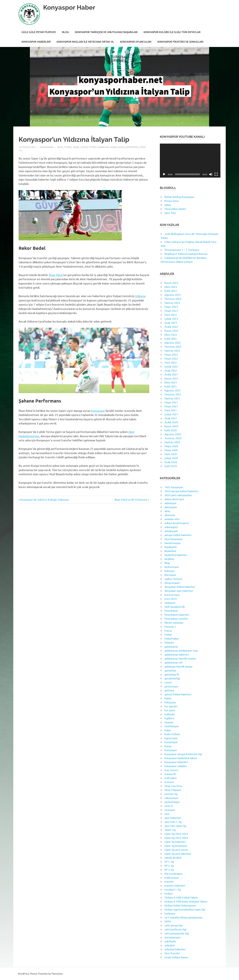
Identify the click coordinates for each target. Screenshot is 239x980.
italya (168, 730)
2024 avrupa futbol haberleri (181, 491)
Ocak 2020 (171, 462)
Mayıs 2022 (171, 354)
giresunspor (171, 686)
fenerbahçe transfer (176, 618)
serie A (169, 806)
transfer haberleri (175, 885)
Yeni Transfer (172, 953)
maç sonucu (171, 770)
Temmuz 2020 (173, 438)
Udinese (140, 296)
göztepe (169, 690)
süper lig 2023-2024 (176, 838)
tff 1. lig (169, 861)
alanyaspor (171, 507)
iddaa (168, 205)
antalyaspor (171, 531)
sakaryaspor (171, 798)
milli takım (171, 778)
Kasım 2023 (171, 283)
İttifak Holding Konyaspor (179, 197)
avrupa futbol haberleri (178, 535)
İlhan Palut (56, 275)
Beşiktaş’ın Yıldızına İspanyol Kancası (186, 254)
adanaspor (171, 503)
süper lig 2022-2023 (176, 834)
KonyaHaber (47, 147)
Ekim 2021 (171, 382)
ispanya (169, 722)
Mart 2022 (171, 362)
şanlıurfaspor (172, 802)
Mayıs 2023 (171, 307)
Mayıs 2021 (171, 402)
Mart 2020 (171, 454)
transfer (169, 881)
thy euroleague (173, 873)
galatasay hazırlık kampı (178, 666)
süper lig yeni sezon (176, 850)
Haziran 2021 (172, 398)
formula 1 (170, 626)
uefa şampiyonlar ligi (177, 933)
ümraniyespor (173, 937)
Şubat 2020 (171, 458)
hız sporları (171, 706)
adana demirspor (174, 499)
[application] (190, 161)
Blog (65, 32)
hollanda (169, 714)
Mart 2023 (171, 315)
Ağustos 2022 (173, 342)
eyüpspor (170, 603)
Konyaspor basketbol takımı (181, 758)
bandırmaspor (173, 543)
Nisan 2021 (171, 406)
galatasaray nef (173, 662)
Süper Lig (170, 830)
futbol (68, 147)
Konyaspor (132, 147)
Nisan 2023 (171, 311)
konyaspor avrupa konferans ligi (183, 754)
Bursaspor (170, 575)
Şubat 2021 (171, 414)
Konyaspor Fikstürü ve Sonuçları (180, 42)
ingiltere (169, 718)
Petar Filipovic (173, 790)
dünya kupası (172, 583)
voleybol (169, 945)
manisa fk (170, 774)
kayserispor (171, 738)
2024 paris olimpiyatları (178, 495)
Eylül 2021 (171, 386)
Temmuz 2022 (173, 346)
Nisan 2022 (171, 358)
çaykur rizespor (173, 579)
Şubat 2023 (171, 319)
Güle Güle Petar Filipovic (39, 32)
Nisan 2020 (171, 450)
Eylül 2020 (171, 430)
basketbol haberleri (176, 555)
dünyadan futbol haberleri (180, 587)
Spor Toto (170, 213)
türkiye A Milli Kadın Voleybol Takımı (186, 901)
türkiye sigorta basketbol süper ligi (185, 909)
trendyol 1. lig (173, 889)
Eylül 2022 (171, 338)
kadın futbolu (172, 734)
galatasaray (171, 646)
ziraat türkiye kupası (176, 957)
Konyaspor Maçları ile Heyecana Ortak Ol (85, 42)
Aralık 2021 (171, 374)
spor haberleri (173, 818)
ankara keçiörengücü (177, 523)
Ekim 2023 (171, 287)
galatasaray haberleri (177, 654)
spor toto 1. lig (173, 822)
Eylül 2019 (171, 466)
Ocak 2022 (171, 370)
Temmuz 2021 (173, 394)
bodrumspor (172, 567)
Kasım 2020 (171, 426)
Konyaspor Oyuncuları (136, 42)
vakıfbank (170, 941)
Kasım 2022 (171, 330)
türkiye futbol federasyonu (180, 905)
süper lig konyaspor (176, 846)
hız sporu (170, 710)
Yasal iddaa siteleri (175, 209)
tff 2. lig (169, 865)
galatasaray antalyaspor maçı (181, 650)
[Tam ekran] (216, 174)
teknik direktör (173, 857)
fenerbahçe (171, 611)
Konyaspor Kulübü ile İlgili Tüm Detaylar (172, 32)
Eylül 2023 (171, 291)
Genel (76, 147)
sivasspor (170, 810)
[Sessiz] (211, 174)
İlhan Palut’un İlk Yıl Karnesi (131, 499)
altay (167, 511)
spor (167, 814)
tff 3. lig (169, 869)
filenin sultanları (174, 622)
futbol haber (172, 638)
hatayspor (170, 702)
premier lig (171, 794)
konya (121, 147)
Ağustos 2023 (173, 295)
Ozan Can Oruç (173, 786)
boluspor (170, 571)
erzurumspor (172, 595)
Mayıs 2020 (171, 446)
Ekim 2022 (171, 334)
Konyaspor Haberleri (36, 42)
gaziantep (170, 670)
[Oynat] (164, 174)
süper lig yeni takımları (178, 854)
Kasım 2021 (171, 378)
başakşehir (171, 547)
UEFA (168, 921)
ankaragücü (171, 527)
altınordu (170, 515)
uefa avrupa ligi (174, 925)
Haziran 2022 (172, 350)
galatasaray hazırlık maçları (180, 658)
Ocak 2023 (171, 323)
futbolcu (169, 642)
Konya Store (172, 201)
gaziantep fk (172, 674)
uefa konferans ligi (175, 929)
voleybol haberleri (175, 949)
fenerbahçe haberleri (177, 614)
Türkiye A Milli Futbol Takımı (181, 897)
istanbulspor (172, 726)
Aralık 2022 (171, 327)
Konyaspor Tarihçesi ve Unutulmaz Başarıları (106, 32)
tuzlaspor (170, 913)
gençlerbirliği (172, 678)
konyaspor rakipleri (176, 766)
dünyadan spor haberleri (179, 591)
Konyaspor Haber (69, 7)
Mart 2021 (171, 410)
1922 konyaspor (174, 487)
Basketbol (170, 551)
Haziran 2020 (172, 442)
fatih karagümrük (175, 607)
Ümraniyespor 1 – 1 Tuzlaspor (182, 250)
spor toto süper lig (175, 826)
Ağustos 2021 (173, 390)
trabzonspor (172, 877)
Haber (113, 147)
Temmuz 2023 (173, 299)
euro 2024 (171, 599)
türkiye (169, 893)
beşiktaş (169, 559)
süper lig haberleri (175, 842)
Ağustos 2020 (173, 434)
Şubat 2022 (171, 366)
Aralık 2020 (171, 422)
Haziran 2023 (172, 303)
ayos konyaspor (174, 539)
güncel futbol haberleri (95, 147)
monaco (169, 782)
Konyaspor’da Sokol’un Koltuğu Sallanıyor (45, 499)
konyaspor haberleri (176, 762)
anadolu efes (172, 519)
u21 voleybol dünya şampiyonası (183, 917)
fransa (168, 630)
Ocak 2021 (171, 418)
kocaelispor (171, 742)
